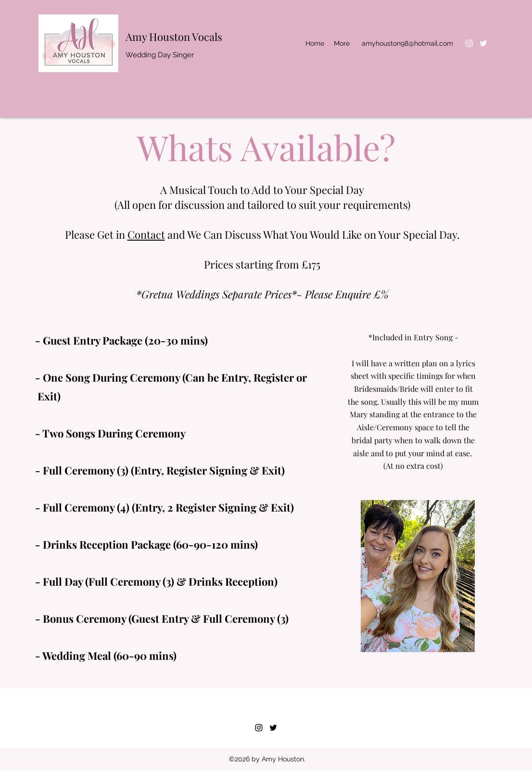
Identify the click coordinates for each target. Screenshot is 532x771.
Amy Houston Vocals (174, 37)
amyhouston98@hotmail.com (407, 43)
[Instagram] (469, 43)
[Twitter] (483, 43)
